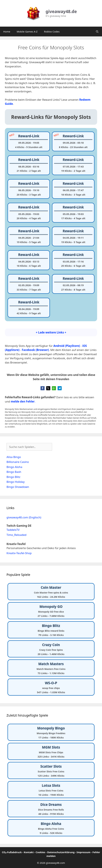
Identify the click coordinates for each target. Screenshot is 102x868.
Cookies (40, 852)
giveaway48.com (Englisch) (24, 517)
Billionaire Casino (18, 462)
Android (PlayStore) (67, 346)
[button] (43, 388)
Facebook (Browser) (35, 350)
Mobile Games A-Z (27, 32)
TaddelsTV (13, 530)
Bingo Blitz (13, 477)
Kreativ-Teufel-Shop (19, 553)
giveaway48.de (61, 11)
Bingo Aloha (14, 467)
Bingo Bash (14, 472)
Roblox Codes (52, 32)
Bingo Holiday (16, 482)
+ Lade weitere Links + (51, 332)
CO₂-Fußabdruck (12, 852)
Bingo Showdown (18, 487)
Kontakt (29, 852)
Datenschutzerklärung (61, 852)
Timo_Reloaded (16, 535)
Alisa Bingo (14, 457)
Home (7, 32)
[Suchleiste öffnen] (97, 32)
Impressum (84, 852)
